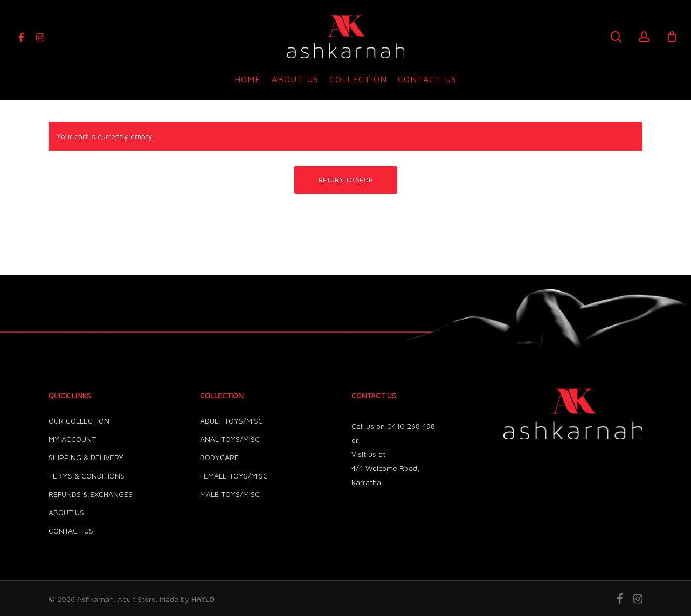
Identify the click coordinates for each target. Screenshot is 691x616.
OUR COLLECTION (79, 421)
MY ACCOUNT (72, 439)
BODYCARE (219, 457)
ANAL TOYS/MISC (230, 439)
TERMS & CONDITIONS (87, 476)
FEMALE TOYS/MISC (234, 476)
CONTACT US (71, 531)
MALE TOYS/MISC (230, 494)
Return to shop (346, 180)
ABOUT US (66, 512)
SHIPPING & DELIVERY (86, 457)
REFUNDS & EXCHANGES (91, 494)
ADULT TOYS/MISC (232, 421)
